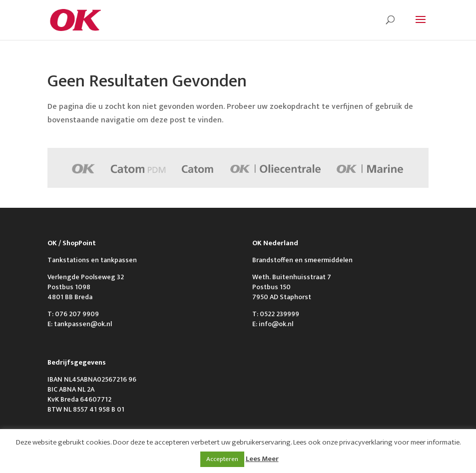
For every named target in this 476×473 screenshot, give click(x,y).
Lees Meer (262, 459)
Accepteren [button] (222, 459)
